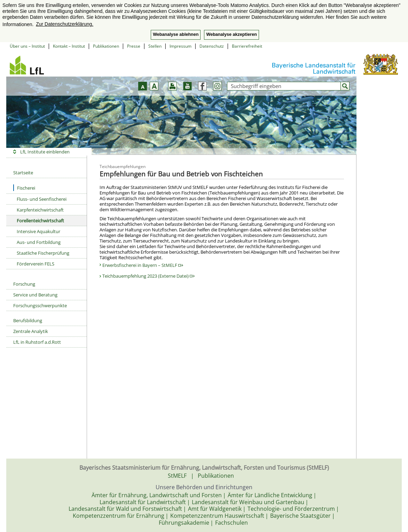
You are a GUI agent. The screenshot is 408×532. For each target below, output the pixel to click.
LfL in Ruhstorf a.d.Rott (37, 342)
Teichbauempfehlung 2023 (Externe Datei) (148, 276)
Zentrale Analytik (31, 331)
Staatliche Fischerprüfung (43, 253)
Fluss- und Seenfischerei (42, 199)
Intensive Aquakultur (38, 231)
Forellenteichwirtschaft (40, 221)
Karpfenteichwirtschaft (40, 210)
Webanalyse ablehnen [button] (176, 34)
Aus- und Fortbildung (39, 242)
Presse (134, 46)
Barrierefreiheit (247, 46)
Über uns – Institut (27, 46)
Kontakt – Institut (69, 46)
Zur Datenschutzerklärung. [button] (65, 24)
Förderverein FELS (36, 264)
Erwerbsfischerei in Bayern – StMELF (143, 265)
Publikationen (106, 46)
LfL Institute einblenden (45, 152)
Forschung (24, 284)
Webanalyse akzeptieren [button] (231, 34)
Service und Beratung (35, 295)
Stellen (155, 46)
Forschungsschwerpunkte (40, 305)
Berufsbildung (28, 320)
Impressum (181, 46)
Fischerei (24, 188)
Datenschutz (212, 46)
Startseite (23, 173)
